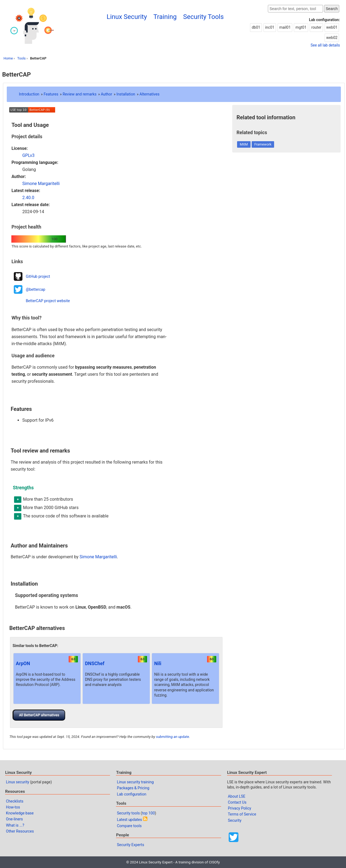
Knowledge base (20, 813)
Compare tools (129, 826)
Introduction (29, 94)
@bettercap (35, 289)
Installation (126, 94)
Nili (158, 664)
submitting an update (172, 737)
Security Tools (203, 17)
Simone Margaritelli (41, 184)
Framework (263, 144)
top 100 (148, 813)
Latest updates (129, 820)
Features (51, 94)
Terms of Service (242, 814)
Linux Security (127, 17)
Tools (21, 58)
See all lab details (325, 45)
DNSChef (95, 664)
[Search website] (295, 9)
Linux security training (135, 782)
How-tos (13, 807)
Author (107, 94)
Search (332, 9)
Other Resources (20, 831)
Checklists (15, 801)
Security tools (128, 813)
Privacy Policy (239, 808)
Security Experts (130, 845)
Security (235, 820)
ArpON (23, 664)
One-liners (14, 819)
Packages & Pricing (133, 788)
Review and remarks (80, 94)
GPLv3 (28, 155)
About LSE (237, 796)
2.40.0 (28, 198)
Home (8, 58)
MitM (244, 144)
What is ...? (15, 825)
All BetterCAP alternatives (39, 715)
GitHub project (38, 276)
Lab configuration (132, 794)
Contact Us (237, 802)
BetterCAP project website (48, 301)
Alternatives (149, 94)
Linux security (18, 782)
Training (165, 17)
